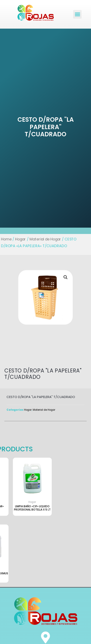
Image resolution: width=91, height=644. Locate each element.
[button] (77, 14)
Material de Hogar (45, 239)
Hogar (21, 239)
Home (7, 239)
